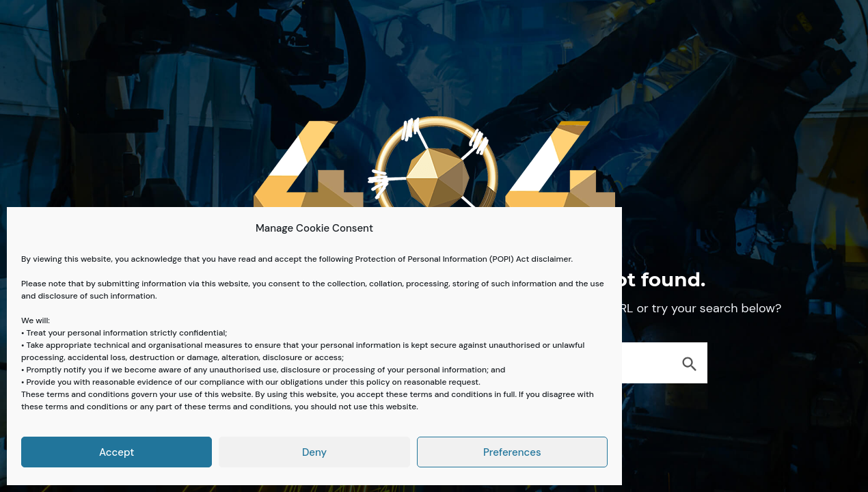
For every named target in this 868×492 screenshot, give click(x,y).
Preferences (512, 452)
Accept (117, 452)
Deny (314, 452)
